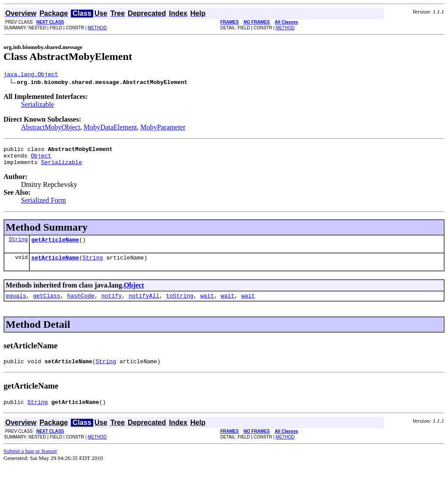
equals (16, 305)
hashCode (80, 305)
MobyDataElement (110, 128)
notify (111, 305)
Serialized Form (44, 205)
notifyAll (144, 305)
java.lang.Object (31, 75)
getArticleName (55, 246)
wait (207, 305)
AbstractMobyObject (51, 128)
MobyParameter (163, 128)
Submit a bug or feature (30, 463)
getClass (46, 305)
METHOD (97, 28)
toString (180, 305)
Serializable (38, 106)
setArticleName (55, 265)
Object (41, 159)
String (18, 246)
